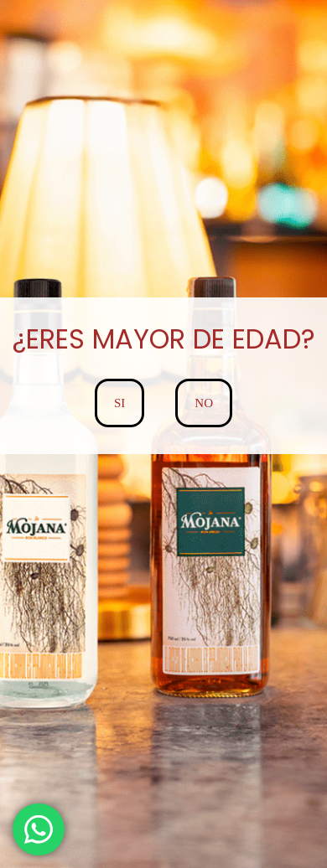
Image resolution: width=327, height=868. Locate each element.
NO (204, 403)
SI (119, 403)
